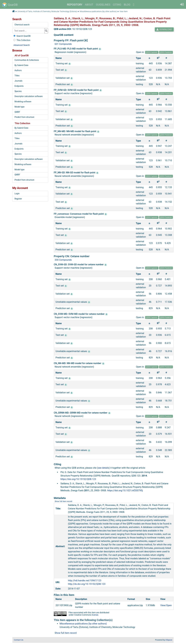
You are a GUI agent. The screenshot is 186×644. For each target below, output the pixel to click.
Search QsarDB (22, 36)
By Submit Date (21, 65)
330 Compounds (63, 260)
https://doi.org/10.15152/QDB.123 (78, 479)
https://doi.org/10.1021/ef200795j (125, 490)
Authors (18, 70)
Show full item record (63, 501)
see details (103, 468)
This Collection (22, 40)
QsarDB (10, 5)
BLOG (127, 5)
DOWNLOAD (164, 29)
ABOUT (89, 5)
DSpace (169, 640)
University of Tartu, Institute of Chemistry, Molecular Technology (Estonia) (47, 11)
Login (17, 193)
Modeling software (23, 102)
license (95, 615)
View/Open (166, 605)
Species (18, 91)
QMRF (17, 112)
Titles (17, 76)
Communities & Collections (27, 60)
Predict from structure (24, 117)
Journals (18, 81)
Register (18, 199)
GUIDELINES (103, 5)
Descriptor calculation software (29, 96)
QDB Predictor (166, 52)
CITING (117, 5)
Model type (19, 107)
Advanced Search (22, 45)
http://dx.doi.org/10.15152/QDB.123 (87, 584)
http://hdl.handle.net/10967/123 (85, 580)
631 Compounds (63, 44)
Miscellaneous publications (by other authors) (98, 11)
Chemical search (22, 25)
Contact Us (19, 640)
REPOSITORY (75, 5)
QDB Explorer (152, 52)
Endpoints (19, 86)
